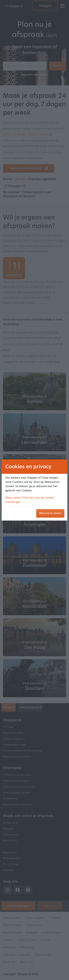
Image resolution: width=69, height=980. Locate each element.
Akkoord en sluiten (50, 513)
